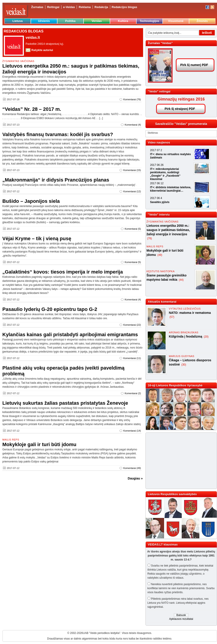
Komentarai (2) (133, 393)
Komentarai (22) (132, 325)
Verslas (97, 21)
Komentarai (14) (132, 431)
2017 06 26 (157, 165)
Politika (70, 21)
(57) (172, 317)
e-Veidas (69, 7)
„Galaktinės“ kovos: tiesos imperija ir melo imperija (63, 272)
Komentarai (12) (132, 191)
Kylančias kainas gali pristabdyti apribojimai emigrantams (70, 335)
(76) (150, 238)
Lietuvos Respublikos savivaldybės (172, 494)
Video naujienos (159, 142)
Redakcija (101, 7)
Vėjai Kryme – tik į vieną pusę (37, 239)
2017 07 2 (156, 150)
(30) (184, 365)
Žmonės (202, 21)
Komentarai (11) (132, 358)
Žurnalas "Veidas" (160, 43)
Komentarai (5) (133, 229)
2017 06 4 (156, 198)
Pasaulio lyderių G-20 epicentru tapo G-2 (50, 309)
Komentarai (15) (132, 170)
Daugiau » (135, 478)
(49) (160, 255)
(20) (206, 337)
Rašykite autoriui (42, 50)
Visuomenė (176, 21)
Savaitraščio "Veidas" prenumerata (181, 124)
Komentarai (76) (132, 99)
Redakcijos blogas (124, 7)
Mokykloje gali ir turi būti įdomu (39, 444)
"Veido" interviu (159, 215)
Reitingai (53, 7)
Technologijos (149, 21)
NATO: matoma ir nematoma (190, 313)
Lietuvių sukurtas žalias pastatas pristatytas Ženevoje (65, 403)
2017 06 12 (157, 183)
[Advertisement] (179, 461)
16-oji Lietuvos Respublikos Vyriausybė (175, 385)
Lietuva (18, 21)
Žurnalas (37, 7)
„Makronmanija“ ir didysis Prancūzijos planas (56, 180)
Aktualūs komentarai (162, 302)
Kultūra (123, 21)
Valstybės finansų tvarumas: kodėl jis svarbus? (58, 134)
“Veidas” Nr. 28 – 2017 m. (32, 109)
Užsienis (44, 21)
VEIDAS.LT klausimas (163, 545)
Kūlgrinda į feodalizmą (186, 336)
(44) (181, 280)
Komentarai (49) (132, 468)
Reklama (85, 7)
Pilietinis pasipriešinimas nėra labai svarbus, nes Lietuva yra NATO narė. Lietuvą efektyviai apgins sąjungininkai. (178, 603)
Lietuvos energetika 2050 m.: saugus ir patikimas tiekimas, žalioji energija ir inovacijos (168, 230)
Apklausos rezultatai (181, 619)
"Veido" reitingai (159, 91)
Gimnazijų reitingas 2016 (181, 99)
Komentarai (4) (133, 125)
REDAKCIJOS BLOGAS (24, 31)
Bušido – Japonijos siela (31, 201)
